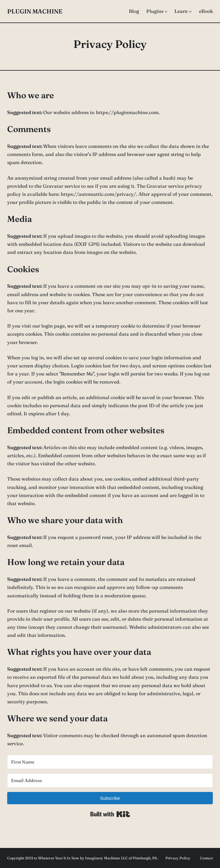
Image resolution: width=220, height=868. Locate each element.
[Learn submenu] (190, 11)
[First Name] (110, 762)
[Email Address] (110, 780)
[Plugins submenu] (166, 11)
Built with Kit (110, 814)
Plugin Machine (35, 11)
